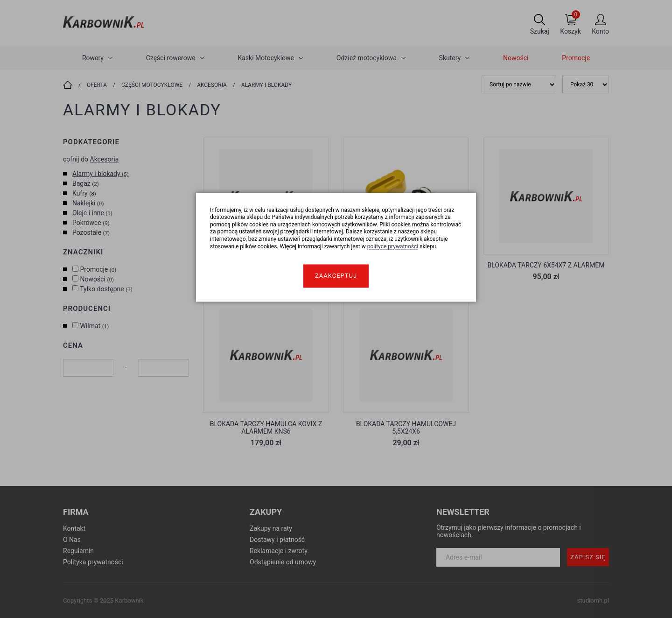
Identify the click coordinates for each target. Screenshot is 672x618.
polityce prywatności (393, 246)
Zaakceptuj (336, 276)
